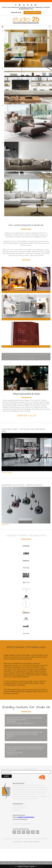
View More (5, 525)
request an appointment (26, 817)
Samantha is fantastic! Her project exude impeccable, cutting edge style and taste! (26, 720)
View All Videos (7, 473)
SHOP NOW (26, 260)
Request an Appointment (32, 13)
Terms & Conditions (18, 839)
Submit (7, 776)
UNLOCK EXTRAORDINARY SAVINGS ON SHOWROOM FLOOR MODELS (26, 357)
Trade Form (45, 839)
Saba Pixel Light (26, 866)
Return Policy (37, 839)
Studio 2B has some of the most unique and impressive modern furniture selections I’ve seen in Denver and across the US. (26, 750)
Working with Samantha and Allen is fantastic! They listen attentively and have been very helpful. (26, 735)
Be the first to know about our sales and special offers (19, 769)
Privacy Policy (28, 839)
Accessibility (8, 839)
